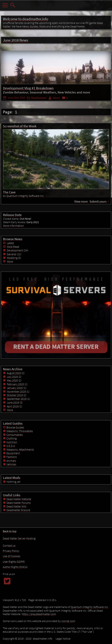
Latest (10, 243)
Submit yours (98, 201)
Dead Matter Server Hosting (19, 538)
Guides (34, 26)
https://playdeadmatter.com (39, 614)
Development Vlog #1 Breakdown (28, 88)
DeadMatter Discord (18, 510)
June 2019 (13, 402)
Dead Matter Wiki (16, 506)
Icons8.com (68, 621)
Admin (56, 98)
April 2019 (13, 406)
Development (39, 98)
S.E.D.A (11, 446)
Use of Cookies (11, 556)
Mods (43, 26)
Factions (12, 457)
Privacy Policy (11, 551)
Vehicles (11, 464)
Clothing (12, 438)
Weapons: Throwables (20, 431)
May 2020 (12, 380)
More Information (13, 226)
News (25, 26)
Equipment (13, 453)
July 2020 (12, 377)
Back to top (10, 531)
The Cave (9, 192)
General (12, 254)
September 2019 (17, 399)
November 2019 (16, 391)
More (9, 261)
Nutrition (12, 442)
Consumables (15, 435)
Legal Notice (63, 639)
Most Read (13, 247)
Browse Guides (15, 427)
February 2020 (15, 384)
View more (81, 201)
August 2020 (14, 373)
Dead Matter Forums (18, 503)
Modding (12, 258)
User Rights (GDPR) (14, 562)
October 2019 (15, 395)
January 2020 (15, 388)
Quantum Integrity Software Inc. (25, 196)
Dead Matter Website (19, 499)
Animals (11, 461)
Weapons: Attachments (20, 449)
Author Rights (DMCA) (15, 567)
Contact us (9, 545)
